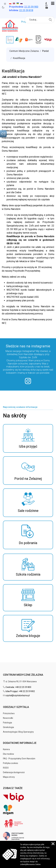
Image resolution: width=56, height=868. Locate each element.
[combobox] (40, 20)
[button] (28, 438)
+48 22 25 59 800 (23, 687)
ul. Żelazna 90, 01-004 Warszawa (20, 681)
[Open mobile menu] (53, 4)
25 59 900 (31, 7)
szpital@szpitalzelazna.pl (18, 695)
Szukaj (51, 19)
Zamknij (53, 844)
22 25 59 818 (26, 10)
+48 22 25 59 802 (27, 691)
